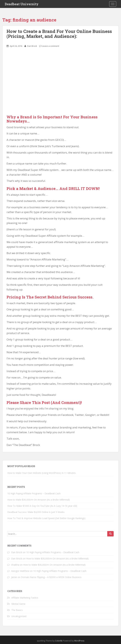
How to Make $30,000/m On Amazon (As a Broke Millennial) (39, 500)
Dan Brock (32, 46)
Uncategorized (19, 616)
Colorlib (59, 641)
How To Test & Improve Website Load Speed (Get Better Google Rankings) (46, 518)
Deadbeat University (22, 4)
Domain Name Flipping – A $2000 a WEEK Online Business (51, 577)
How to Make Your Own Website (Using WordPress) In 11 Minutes (42, 473)
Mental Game (18, 604)
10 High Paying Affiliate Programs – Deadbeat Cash (34, 493)
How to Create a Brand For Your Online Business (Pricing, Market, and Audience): (59, 34)
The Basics (17, 610)
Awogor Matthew (20, 571)
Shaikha (15, 565)
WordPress (79, 641)
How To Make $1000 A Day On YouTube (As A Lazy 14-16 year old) (42, 506)
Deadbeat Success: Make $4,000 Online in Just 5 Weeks (36, 512)
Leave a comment (51, 46)
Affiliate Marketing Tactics (25, 598)
